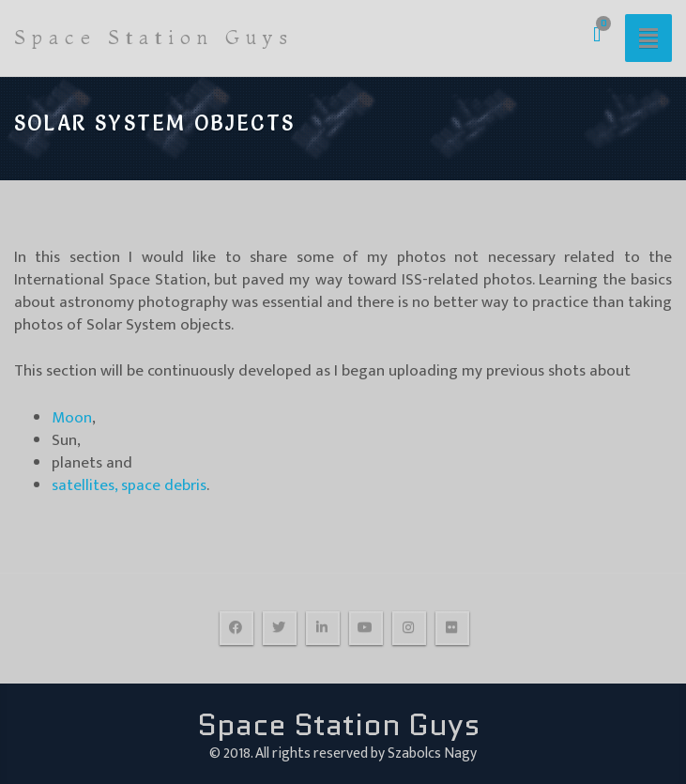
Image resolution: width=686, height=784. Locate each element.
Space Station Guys (154, 37)
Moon (72, 418)
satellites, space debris (129, 485)
